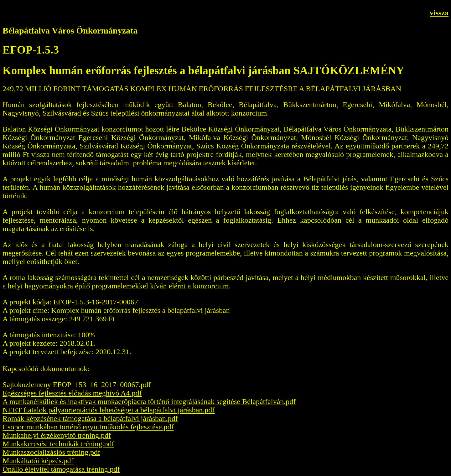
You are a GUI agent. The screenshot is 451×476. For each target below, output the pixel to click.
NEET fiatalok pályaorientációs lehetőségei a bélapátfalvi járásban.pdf (109, 410)
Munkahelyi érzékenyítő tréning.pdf (57, 435)
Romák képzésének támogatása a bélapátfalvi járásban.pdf (90, 418)
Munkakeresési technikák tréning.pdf (58, 444)
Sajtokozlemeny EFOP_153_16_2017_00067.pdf (77, 385)
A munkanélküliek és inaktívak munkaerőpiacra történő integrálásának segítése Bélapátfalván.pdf (149, 401)
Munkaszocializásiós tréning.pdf (51, 452)
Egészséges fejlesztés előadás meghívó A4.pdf (72, 393)
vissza (439, 13)
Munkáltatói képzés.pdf (38, 461)
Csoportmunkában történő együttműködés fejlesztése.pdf (88, 427)
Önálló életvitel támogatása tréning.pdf (61, 469)
